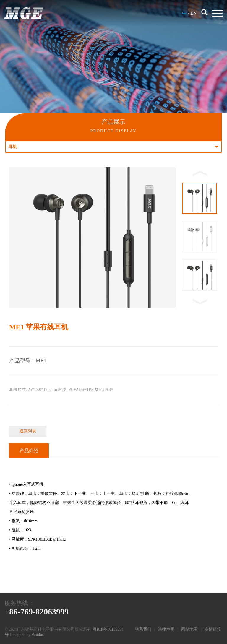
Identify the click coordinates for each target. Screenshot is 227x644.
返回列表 (28, 431)
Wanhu (37, 635)
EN (193, 13)
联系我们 (143, 629)
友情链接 (213, 629)
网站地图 (189, 629)
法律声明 (166, 629)
